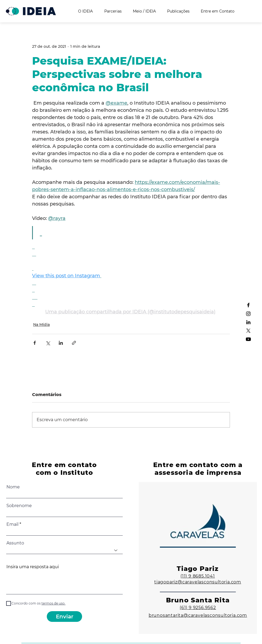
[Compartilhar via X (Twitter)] (48, 343)
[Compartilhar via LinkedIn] (61, 343)
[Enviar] (64, 617)
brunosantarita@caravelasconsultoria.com (198, 615)
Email (12, 524)
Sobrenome (19, 506)
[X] (248, 331)
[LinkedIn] (248, 322)
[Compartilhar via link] (74, 343)
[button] (53, 603)
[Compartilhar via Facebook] (35, 343)
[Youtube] (248, 339)
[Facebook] (248, 305)
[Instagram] (248, 314)
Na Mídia (41, 325)
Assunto (15, 543)
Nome (13, 487)
